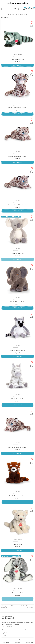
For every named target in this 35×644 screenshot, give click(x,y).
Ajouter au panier (17, 65)
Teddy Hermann (17, 55)
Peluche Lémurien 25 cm (17, 350)
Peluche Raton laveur (17, 59)
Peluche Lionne (17, 544)
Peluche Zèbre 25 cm (18, 399)
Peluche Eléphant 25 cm (17, 302)
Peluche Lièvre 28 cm (17, 593)
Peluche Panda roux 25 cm (17, 496)
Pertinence (4, 18)
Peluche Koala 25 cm (18, 253)
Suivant (30, 608)
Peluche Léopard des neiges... (17, 108)
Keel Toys (18, 103)
